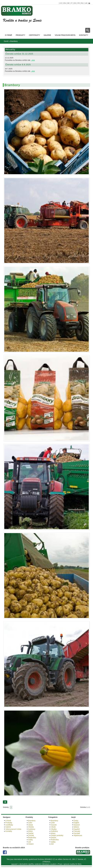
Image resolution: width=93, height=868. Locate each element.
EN (65, 3)
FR (79, 3)
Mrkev (30, 831)
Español (77, 829)
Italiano (76, 827)
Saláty (30, 840)
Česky (76, 821)
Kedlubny (32, 829)
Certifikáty (34, 35)
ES (75, 3)
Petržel (31, 833)
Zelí (29, 842)
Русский (77, 833)
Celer (30, 823)
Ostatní (31, 844)
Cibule (31, 825)
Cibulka (31, 827)
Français (77, 831)
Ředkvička (32, 838)
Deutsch (77, 825)
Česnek (31, 835)
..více (33, 60)
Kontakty (84, 35)
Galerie (47, 35)
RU (82, 3)
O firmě (8, 35)
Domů (6, 41)
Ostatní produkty (57, 835)
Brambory (32, 821)
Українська (78, 835)
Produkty (20, 35)
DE (68, 3)
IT (72, 3)
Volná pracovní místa (65, 35)
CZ (61, 3)
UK (86, 3)
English (76, 823)
